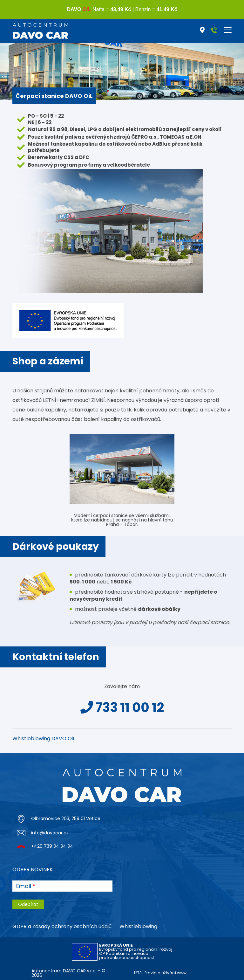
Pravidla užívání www (166, 973)
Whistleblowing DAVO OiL (44, 738)
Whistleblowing (138, 926)
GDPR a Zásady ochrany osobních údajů (62, 926)
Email (24, 886)
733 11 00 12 (122, 707)
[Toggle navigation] (228, 30)
